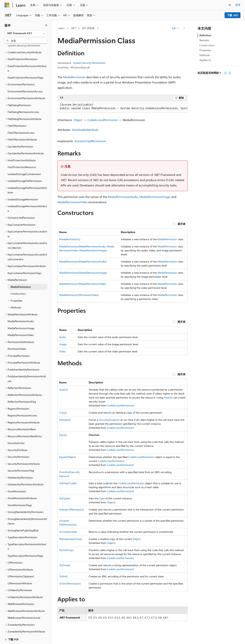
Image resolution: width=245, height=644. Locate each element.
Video (62, 351)
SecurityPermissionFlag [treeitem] (21, 460)
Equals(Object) (67, 457)
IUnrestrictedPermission (90, 141)
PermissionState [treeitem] (17, 338)
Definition (205, 35)
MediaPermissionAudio (123, 197)
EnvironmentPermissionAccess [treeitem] (25, 81)
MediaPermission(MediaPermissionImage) (83, 273)
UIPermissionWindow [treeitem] (20, 573)
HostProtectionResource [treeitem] (22, 156)
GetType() (65, 498)
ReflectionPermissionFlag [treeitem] (22, 391)
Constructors (207, 45)
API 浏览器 (88, 28)
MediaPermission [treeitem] (21, 276)
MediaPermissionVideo (72, 202)
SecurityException (109, 420)
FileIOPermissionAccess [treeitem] (21, 122)
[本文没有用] (230, 73)
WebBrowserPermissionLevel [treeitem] (24, 607)
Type (102, 498)
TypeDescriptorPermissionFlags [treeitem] (25, 545)
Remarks (204, 40)
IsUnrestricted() (68, 532)
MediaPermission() (70, 239)
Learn (61, 28)
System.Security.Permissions (89, 63)
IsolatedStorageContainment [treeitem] (24, 163)
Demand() (65, 420)
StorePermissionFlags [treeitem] (20, 494)
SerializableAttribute (85, 130)
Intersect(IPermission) (72, 509)
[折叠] (46, 25)
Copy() (63, 413)
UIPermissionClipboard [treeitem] (21, 566)
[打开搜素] (230, 5)
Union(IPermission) (70, 583)
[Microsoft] (7, 5)
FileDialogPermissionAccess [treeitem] (23, 101)
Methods (205, 55)
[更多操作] (184, 28)
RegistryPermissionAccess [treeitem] (22, 405)
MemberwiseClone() (71, 539)
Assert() (64, 390)
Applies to (205, 60)
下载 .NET (233, 15)
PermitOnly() (66, 550)
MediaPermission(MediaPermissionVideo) (83, 284)
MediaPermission (74, 77)
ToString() (65, 565)
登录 (238, 5)
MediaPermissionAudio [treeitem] (21, 310)
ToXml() (63, 576)
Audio (63, 337)
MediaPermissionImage (155, 197)
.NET (73, 28)
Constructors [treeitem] (18, 283)
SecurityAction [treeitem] (16, 432)
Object (78, 120)
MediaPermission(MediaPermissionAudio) (83, 261)
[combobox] (26, 33)
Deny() (63, 435)
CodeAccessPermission (102, 120)
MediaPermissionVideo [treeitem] (21, 324)
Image (63, 344)
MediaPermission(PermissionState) (79, 295)
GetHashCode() (68, 483)
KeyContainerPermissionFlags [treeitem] (24, 262)
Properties (205, 50)
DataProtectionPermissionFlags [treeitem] (25, 67)
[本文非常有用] (225, 73)
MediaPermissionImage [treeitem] (21, 317)
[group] (122, 107)
